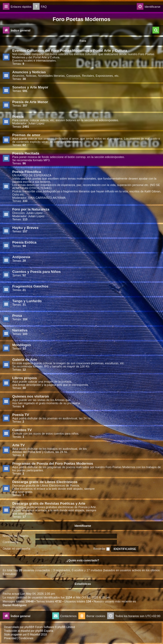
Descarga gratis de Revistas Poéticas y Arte (49, 503)
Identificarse (83, 526)
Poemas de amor (26, 135)
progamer (16, 635)
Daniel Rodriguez (15, 605)
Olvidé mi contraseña (16, 549)
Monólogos (22, 345)
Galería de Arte (25, 360)
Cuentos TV (22, 430)
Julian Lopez (36, 123)
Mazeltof (35, 635)
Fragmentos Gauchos (30, 286)
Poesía (18, 117)
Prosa (17, 316)
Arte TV (19, 445)
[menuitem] (40, 7)
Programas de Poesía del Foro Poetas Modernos (53, 463)
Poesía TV (21, 415)
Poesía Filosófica (27, 172)
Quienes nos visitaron (31, 396)
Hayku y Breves (25, 228)
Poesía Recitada (26, 153)
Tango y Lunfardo (27, 301)
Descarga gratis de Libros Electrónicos (45, 482)
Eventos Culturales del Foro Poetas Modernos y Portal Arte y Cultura (70, 50)
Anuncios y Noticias (29, 72)
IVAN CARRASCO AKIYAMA (47, 198)
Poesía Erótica (24, 242)
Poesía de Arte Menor (30, 102)
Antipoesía (21, 257)
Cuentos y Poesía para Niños (36, 272)
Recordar (102, 549)
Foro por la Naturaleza (31, 209)
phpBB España (44, 631)
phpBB (28, 627)
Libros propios (25, 378)
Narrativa (20, 330)
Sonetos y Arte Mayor (30, 87)
